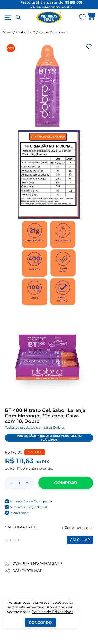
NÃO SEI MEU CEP (77, 528)
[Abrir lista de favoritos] (82, 17)
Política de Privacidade (53, 612)
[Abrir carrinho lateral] (91, 17)
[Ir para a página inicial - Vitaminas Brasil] (49, 17)
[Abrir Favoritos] (82, 17)
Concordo (40, 623)
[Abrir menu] (8, 17)
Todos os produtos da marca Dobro (34, 427)
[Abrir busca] (18, 17)
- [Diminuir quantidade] (11, 483)
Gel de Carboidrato (53, 32)
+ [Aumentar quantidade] (27, 483)
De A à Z (22, 32)
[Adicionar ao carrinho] (66, 483)
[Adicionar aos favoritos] (89, 47)
